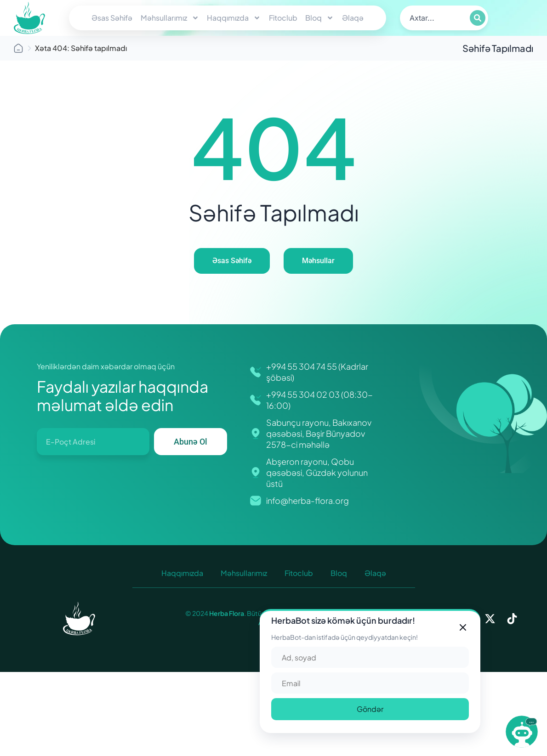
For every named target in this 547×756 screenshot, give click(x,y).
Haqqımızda (234, 18)
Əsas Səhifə (112, 18)
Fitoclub (283, 18)
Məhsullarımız (170, 18)
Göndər (370, 709)
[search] (434, 18)
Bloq (319, 18)
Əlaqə (353, 18)
